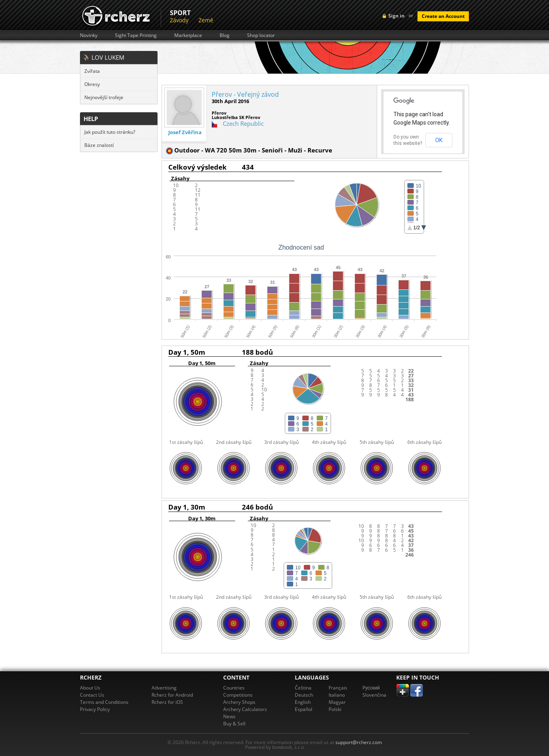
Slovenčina (374, 695)
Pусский (371, 688)
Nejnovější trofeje (104, 97)
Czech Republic (243, 123)
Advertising (164, 688)
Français (338, 688)
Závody (179, 20)
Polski (335, 709)
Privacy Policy (95, 709)
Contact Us (92, 695)
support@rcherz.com (359, 742)
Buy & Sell (234, 724)
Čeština (303, 688)
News (229, 716)
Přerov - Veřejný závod (245, 94)
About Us (90, 688)
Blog (225, 35)
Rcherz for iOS (167, 702)
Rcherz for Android (172, 695)
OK (439, 140)
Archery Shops (239, 702)
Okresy (92, 84)
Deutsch (304, 695)
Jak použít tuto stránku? (110, 132)
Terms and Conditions (104, 702)
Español (304, 709)
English (303, 702)
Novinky (89, 35)
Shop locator (261, 35)
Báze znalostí (99, 145)
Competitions (238, 695)
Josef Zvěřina (185, 132)
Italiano (337, 695)
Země (206, 20)
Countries (234, 688)
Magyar (337, 702)
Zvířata (92, 71)
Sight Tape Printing (136, 35)
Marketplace (188, 35)
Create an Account (443, 16)
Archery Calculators (245, 709)
